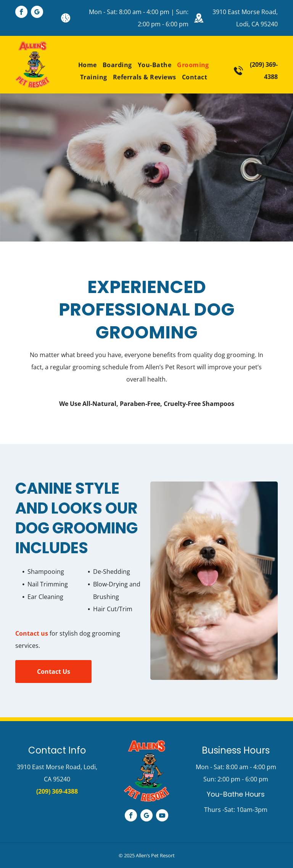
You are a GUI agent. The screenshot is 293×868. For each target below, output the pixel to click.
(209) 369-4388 (57, 791)
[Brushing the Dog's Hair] (214, 581)
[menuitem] (85, 65)
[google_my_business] (37, 13)
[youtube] (162, 816)
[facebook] (21, 13)
